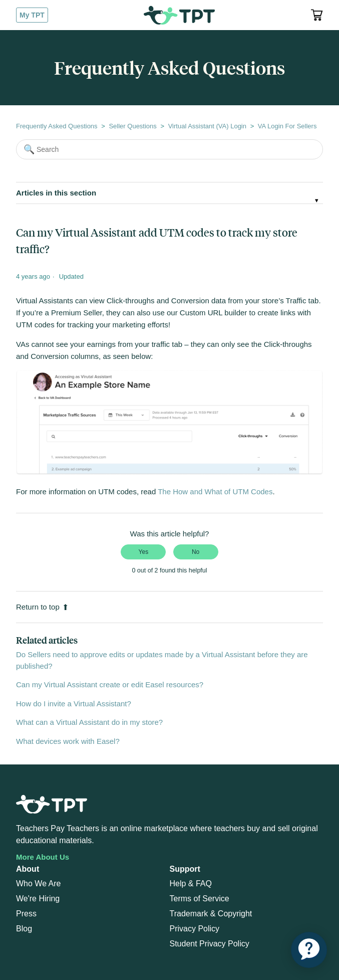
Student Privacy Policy (210, 944)
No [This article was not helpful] (196, 552)
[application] (309, 950)
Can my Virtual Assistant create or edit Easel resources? (110, 684)
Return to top (42, 607)
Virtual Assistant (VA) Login (207, 126)
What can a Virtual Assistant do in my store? (89, 722)
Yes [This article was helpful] (144, 552)
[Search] (170, 149)
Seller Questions (132, 126)
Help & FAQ (191, 884)
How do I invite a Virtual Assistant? (74, 704)
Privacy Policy (195, 929)
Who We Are (39, 884)
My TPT (32, 15)
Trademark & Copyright (211, 914)
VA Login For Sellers (287, 126)
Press (26, 914)
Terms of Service (200, 899)
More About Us (43, 857)
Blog (24, 929)
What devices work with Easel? (68, 741)
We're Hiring (38, 899)
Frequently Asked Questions (57, 126)
